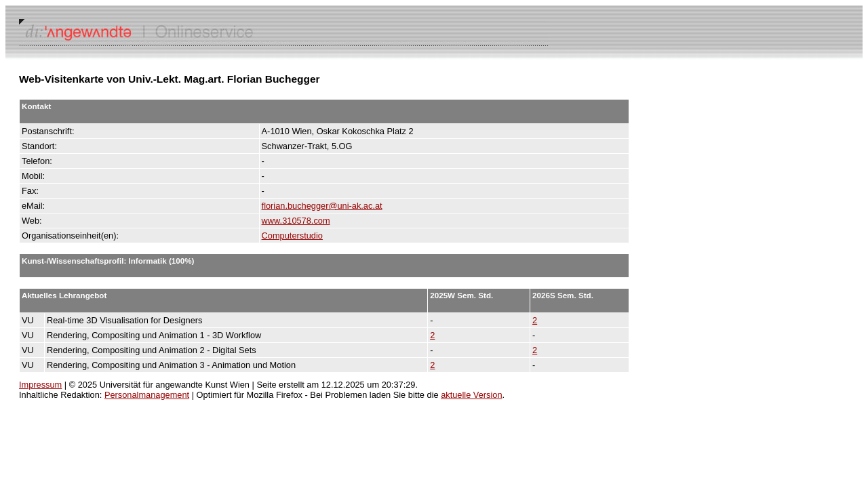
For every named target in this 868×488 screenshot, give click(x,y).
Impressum (40, 385)
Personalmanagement (147, 395)
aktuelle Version (471, 395)
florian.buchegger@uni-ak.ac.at (322, 206)
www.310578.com (296, 221)
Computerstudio (292, 236)
